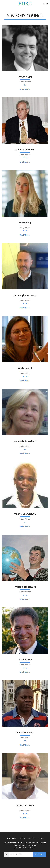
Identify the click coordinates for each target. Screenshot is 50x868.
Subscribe (39, 854)
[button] (3, 3)
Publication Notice (20, 848)
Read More (25, 89)
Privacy (32, 848)
